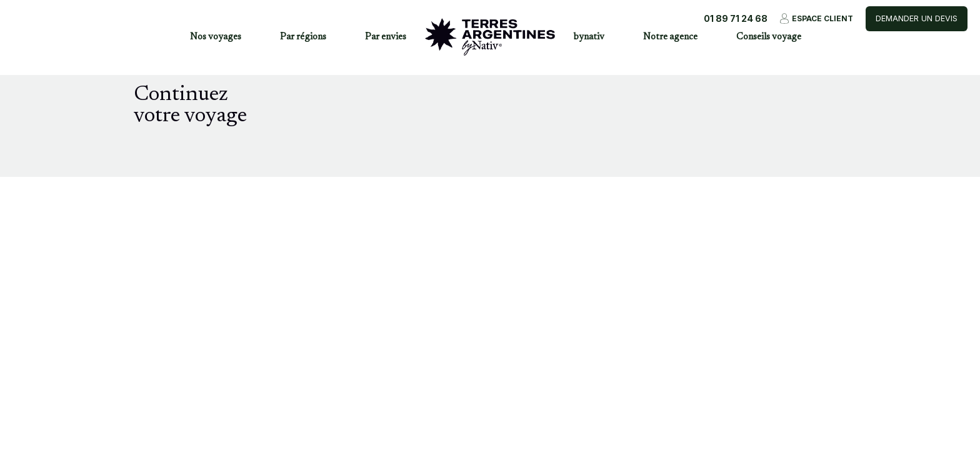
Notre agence (670, 37)
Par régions (303, 37)
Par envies (386, 37)
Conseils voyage (769, 37)
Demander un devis (917, 18)
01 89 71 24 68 (736, 18)
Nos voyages (216, 37)
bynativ (589, 37)
